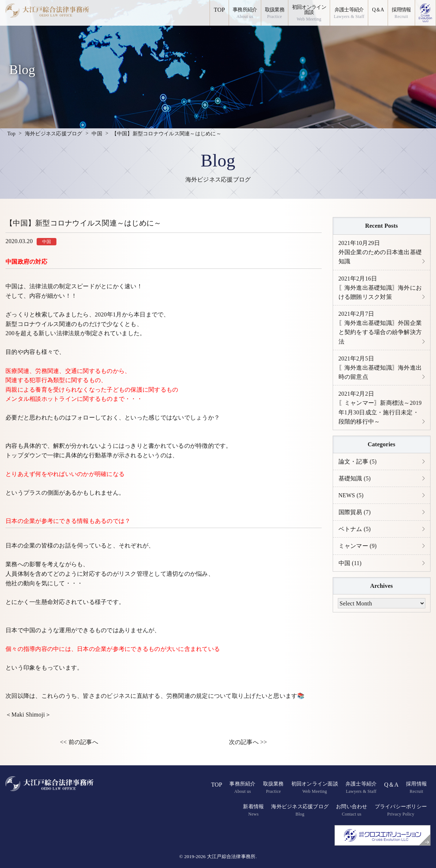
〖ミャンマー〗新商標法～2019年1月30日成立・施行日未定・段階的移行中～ (380, 410)
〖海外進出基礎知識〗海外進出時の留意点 (380, 369)
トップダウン (23, 455)
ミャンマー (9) (358, 550)
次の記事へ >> (248, 742)
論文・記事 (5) (358, 464)
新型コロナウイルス (32, 324)
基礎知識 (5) (355, 481)
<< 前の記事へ (79, 742)
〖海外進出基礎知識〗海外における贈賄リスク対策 (380, 288)
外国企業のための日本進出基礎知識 (380, 252)
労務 (41, 371)
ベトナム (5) (355, 532)
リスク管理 (134, 574)
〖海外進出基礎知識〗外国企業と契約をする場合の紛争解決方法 (380, 329)
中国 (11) (350, 566)
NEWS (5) (351, 498)
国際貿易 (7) (355, 515)
